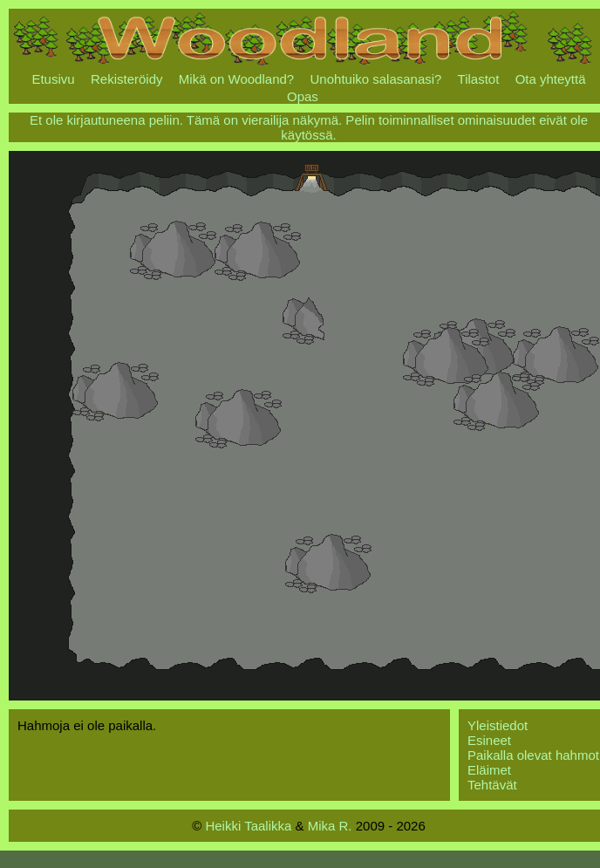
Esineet (489, 740)
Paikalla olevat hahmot (533, 755)
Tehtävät (492, 785)
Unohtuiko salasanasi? (376, 79)
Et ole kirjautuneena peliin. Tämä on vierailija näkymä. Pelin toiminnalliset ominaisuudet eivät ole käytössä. (309, 127)
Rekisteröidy (127, 79)
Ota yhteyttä (551, 79)
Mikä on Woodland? (236, 79)
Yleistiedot (498, 725)
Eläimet (489, 770)
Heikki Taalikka (248, 826)
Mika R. (330, 826)
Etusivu (53, 79)
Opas (303, 96)
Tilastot (479, 79)
